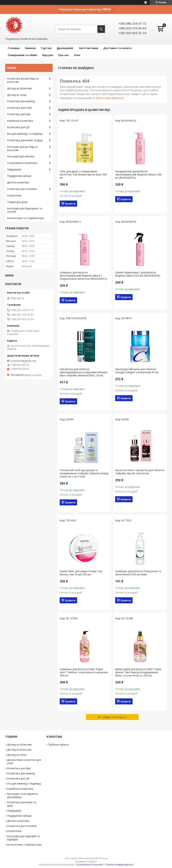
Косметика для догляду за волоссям (23, 80)
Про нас (64, 55)
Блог (77, 55)
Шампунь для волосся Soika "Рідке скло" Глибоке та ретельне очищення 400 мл (84, 672)
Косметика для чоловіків (22, 189)
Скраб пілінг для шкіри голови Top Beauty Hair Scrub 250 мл (81, 573)
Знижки (30, 48)
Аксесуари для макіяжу (21, 156)
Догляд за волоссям (19, 750)
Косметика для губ (18, 127)
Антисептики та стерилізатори (25, 218)
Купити (70, 204)
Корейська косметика (20, 121)
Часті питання (88, 48)
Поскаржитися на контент (90, 865)
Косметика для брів (19, 114)
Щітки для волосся (110, 98)
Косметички (14, 195)
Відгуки (48, 55)
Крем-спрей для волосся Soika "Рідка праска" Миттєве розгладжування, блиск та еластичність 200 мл (138, 672)
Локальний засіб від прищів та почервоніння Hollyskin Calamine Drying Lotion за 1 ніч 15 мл (84, 473)
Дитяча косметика (18, 182)
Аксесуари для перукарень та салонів (24, 210)
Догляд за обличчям (19, 88)
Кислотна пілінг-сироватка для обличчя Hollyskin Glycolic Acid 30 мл (140, 472)
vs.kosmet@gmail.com (23, 361)
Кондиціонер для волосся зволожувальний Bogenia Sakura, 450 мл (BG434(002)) (138, 174)
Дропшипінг (65, 48)
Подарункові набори (19, 176)
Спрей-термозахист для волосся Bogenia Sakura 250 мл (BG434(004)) (138, 274)
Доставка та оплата (118, 48)
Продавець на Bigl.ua (86, 861)
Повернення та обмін (22, 55)
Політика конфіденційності (119, 865)
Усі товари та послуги (111, 717)
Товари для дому (17, 202)
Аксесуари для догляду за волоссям (22, 148)
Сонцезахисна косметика (22, 163)
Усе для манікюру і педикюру (24, 784)
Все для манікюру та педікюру (25, 134)
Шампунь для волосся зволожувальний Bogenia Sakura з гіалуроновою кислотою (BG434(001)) (83, 275)
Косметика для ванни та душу (25, 140)
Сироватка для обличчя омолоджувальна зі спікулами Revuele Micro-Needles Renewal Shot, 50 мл (83, 372)
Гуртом (46, 48)
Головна (14, 48)
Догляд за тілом (17, 95)
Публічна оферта (59, 745)
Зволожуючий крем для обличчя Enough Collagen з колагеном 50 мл (137, 371)
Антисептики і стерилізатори (24, 845)
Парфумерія (14, 169)
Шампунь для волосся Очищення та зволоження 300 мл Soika (138, 573)
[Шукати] (101, 29)
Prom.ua (104, 858)
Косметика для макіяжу (21, 101)
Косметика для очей (19, 108)
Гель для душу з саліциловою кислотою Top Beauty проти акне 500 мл (83, 174)
